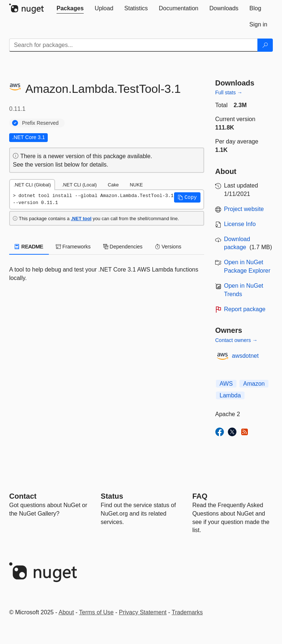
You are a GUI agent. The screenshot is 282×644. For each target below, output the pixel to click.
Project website (244, 209)
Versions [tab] (168, 247)
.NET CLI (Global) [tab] (32, 185)
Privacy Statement (143, 612)
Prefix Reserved (40, 123)
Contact (23, 496)
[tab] (70, 8)
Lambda (230, 395)
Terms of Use (96, 612)
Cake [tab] (113, 185)
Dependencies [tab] (123, 247)
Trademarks (187, 612)
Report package (245, 309)
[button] (187, 197)
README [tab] (29, 247)
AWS (226, 384)
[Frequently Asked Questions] (200, 496)
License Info (240, 224)
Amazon (254, 384)
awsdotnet (245, 356)
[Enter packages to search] (133, 45)
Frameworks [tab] (73, 247)
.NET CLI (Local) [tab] (79, 185)
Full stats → (229, 92)
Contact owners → (236, 340)
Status (112, 496)
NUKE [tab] (136, 185)
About (66, 612)
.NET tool (81, 219)
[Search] (265, 45)
